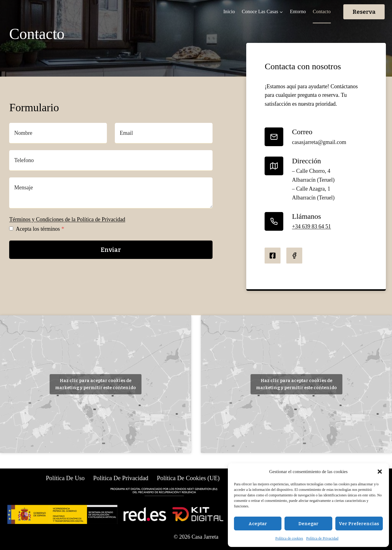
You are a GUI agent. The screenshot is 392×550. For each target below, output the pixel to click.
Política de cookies (289, 538)
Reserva (364, 12)
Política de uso (65, 478)
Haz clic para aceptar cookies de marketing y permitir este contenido (96, 384)
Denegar (308, 524)
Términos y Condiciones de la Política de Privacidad (67, 219)
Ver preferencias (359, 524)
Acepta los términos (40, 229)
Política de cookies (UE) (188, 478)
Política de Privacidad (322, 538)
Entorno (298, 11)
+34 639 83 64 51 (311, 226)
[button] (380, 472)
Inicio (229, 11)
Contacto (322, 11)
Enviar (111, 250)
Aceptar (258, 524)
